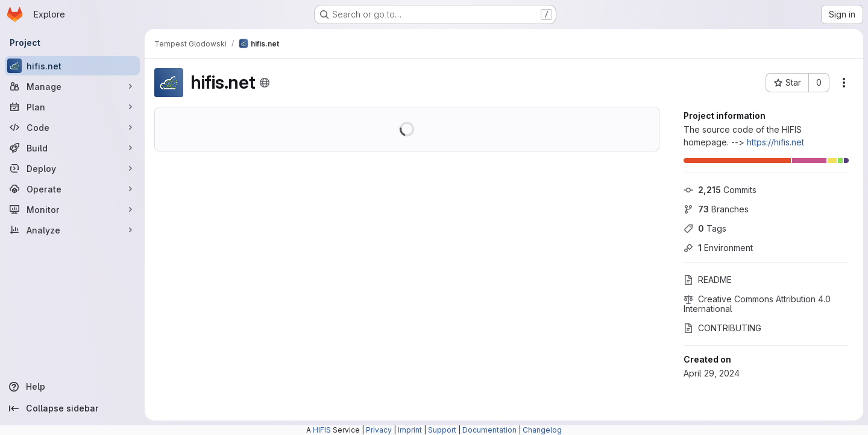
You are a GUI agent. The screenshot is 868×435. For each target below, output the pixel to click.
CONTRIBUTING (722, 328)
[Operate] (72, 189)
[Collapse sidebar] (72, 408)
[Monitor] (72, 209)
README (708, 280)
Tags (705, 228)
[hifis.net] (72, 66)
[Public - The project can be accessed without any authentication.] (265, 83)
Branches (716, 209)
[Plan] (72, 107)
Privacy (379, 430)
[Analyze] (72, 230)
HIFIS (322, 430)
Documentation (489, 430)
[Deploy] (72, 168)
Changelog (542, 430)
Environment (718, 248)
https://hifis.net (775, 142)
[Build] (72, 148)
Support (442, 430)
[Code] (72, 127)
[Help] (72, 387)
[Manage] (72, 86)
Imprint (410, 430)
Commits (720, 190)
